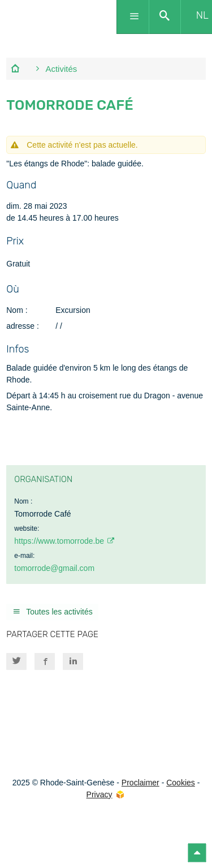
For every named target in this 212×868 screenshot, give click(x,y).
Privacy (99, 794)
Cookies (181, 783)
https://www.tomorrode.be (59, 541)
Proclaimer (140, 783)
